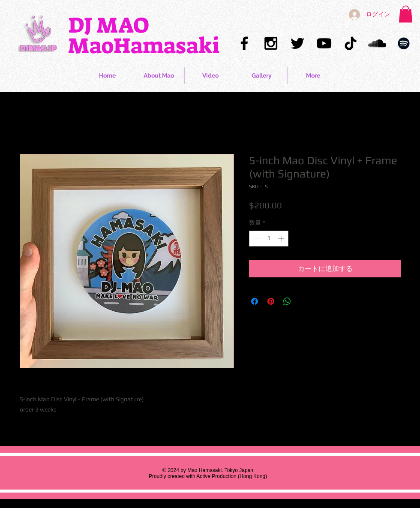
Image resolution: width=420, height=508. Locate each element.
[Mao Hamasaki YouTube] (324, 43)
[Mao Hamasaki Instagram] (271, 43)
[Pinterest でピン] (271, 301)
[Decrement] (256, 239)
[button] (406, 14)
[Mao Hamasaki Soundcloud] (377, 43)
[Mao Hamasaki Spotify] (404, 43)
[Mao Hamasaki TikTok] (351, 43)
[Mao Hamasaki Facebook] (244, 43)
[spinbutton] (269, 239)
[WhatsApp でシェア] (287, 301)
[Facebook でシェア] (255, 301)
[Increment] (282, 239)
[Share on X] (303, 301)
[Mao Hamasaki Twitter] (297, 43)
